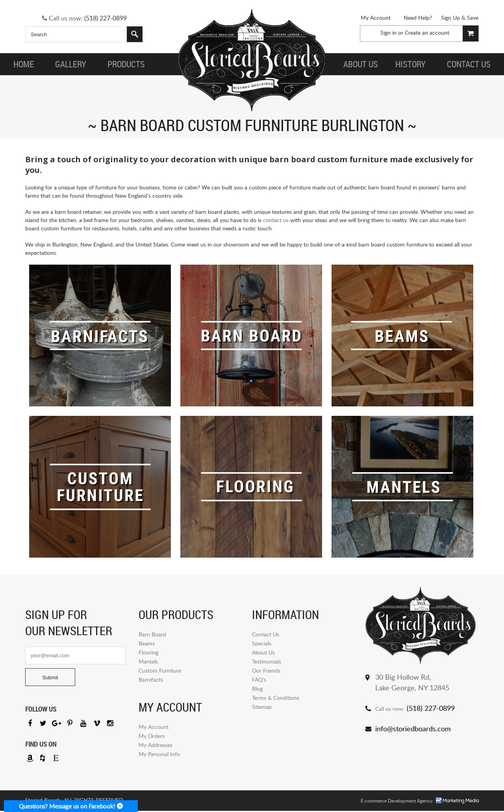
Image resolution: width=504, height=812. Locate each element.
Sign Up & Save (460, 18)
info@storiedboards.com (413, 729)
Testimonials (267, 661)
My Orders (152, 736)
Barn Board (152, 634)
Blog (257, 689)
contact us (276, 220)
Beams (147, 643)
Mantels (148, 661)
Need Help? (418, 18)
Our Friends (266, 670)
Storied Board (252, 61)
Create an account (427, 32)
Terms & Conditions (276, 698)
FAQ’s (259, 679)
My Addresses (156, 745)
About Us (263, 652)
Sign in (388, 32)
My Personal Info (159, 754)
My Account (376, 18)
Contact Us (266, 634)
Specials (262, 643)
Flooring (148, 652)
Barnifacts (151, 679)
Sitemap (262, 707)
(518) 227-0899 (106, 18)
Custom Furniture (160, 670)
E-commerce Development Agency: (397, 802)
